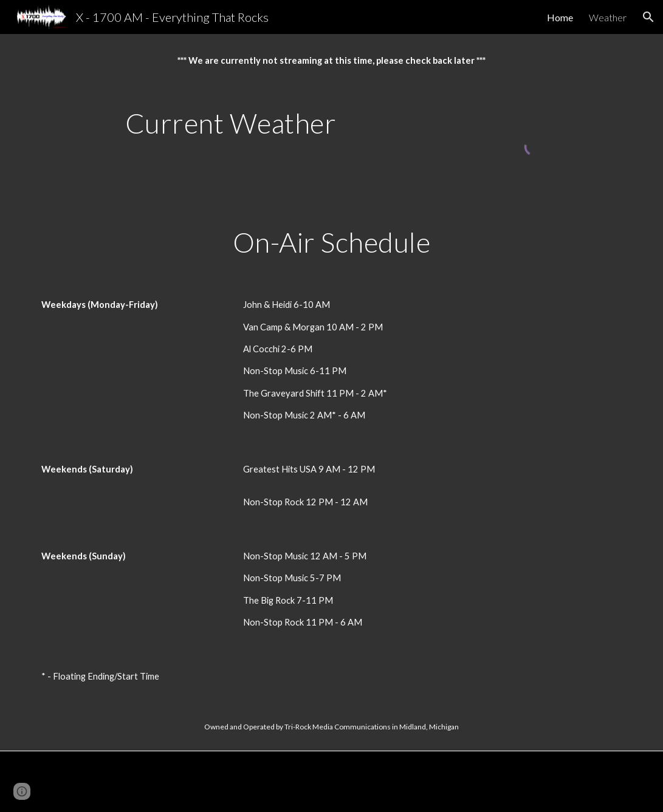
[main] (331, 61)
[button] (648, 17)
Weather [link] (608, 17)
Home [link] (560, 17)
